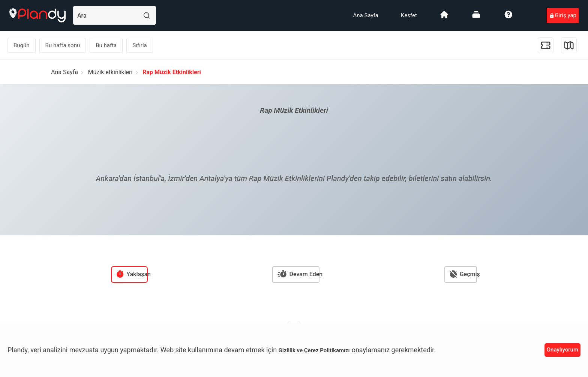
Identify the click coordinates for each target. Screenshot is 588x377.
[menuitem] (366, 15)
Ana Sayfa (366, 15)
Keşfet (409, 15)
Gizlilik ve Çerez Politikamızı (314, 350)
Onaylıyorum (562, 350)
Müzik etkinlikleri (110, 72)
